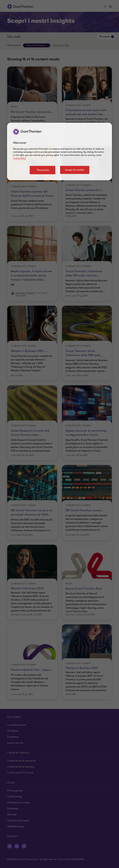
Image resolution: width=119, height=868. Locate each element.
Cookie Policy (19, 158)
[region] (59, 151)
